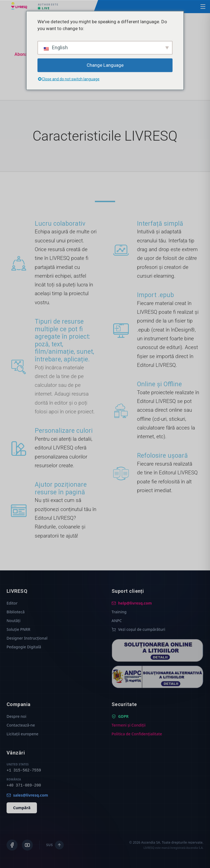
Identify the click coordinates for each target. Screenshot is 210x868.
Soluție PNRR (18, 629)
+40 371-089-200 (24, 785)
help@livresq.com (132, 603)
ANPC (117, 621)
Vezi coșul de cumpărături (138, 629)
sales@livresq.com (27, 795)
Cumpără (22, 808)
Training (119, 612)
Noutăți (14, 621)
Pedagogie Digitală (24, 647)
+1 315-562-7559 (24, 770)
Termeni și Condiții (129, 725)
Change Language (105, 65)
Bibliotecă (16, 612)
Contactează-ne (21, 725)
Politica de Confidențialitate (137, 734)
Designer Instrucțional (27, 638)
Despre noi (16, 716)
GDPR (120, 716)
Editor (12, 603)
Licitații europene (22, 734)
